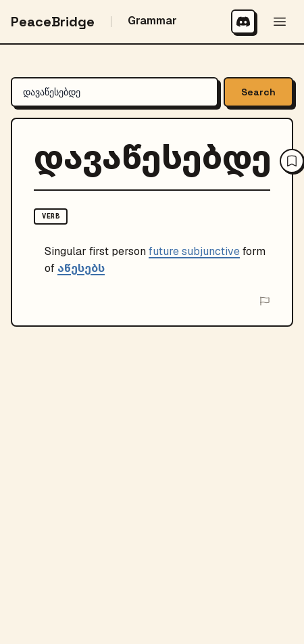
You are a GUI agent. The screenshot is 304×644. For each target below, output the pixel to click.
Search (258, 92)
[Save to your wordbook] (292, 161)
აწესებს (81, 268)
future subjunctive (194, 251)
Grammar (152, 21)
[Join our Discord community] (243, 22)
